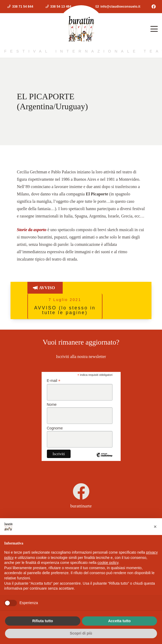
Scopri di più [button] (81, 633)
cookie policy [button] (108, 563)
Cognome (55, 428)
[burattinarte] (81, 491)
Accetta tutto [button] (119, 621)
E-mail (54, 381)
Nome (52, 404)
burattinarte (81, 506)
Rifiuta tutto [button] (43, 621)
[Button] (33, 288)
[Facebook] (154, 7)
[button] (154, 29)
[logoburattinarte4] (81, 29)
